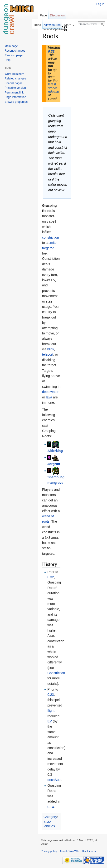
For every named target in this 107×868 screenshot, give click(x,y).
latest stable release (53, 88)
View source (52, 25)
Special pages (13, 83)
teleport (48, 354)
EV (50, 721)
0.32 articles (50, 824)
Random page (13, 55)
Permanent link (14, 93)
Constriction (56, 673)
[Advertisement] (84, 94)
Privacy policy (49, 851)
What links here (14, 74)
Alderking (55, 451)
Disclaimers (89, 851)
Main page (11, 46)
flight (51, 711)
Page (43, 15)
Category (50, 817)
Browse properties (16, 102)
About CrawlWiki (70, 851)
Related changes (15, 78)
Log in (100, 4)
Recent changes (15, 51)
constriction (51, 237)
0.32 (51, 51)
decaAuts (54, 780)
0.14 (51, 807)
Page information (15, 97)
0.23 (51, 695)
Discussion (57, 15)
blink (51, 349)
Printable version (15, 88)
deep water (50, 392)
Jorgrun (54, 464)
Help (7, 60)
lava (49, 397)
